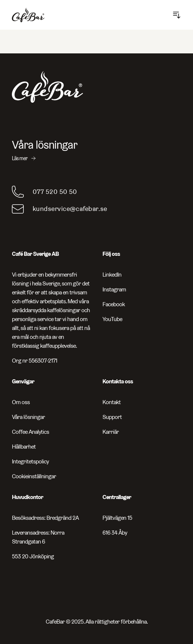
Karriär (111, 432)
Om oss (21, 402)
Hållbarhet (24, 447)
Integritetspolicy (30, 461)
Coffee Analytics (30, 432)
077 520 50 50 (55, 191)
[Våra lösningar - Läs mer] (96, 150)
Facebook (114, 304)
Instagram (114, 289)
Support (112, 417)
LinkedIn (112, 275)
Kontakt (112, 402)
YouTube (112, 319)
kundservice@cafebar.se (70, 209)
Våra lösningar (28, 417)
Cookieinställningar (34, 476)
